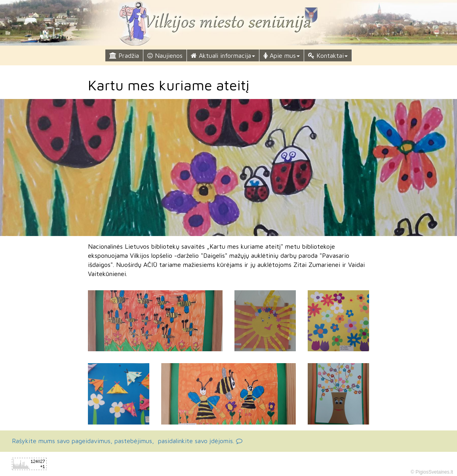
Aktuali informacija (223, 55)
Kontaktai (328, 55)
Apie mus (282, 55)
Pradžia (124, 55)
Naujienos (165, 55)
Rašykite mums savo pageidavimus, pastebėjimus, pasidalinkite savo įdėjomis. (127, 441)
